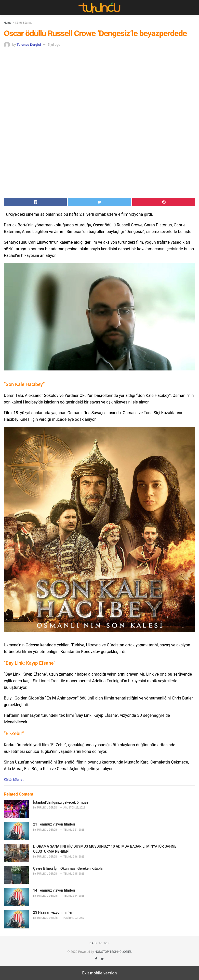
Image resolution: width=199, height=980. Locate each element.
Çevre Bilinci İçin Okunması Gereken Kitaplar (69, 868)
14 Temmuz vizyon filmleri (54, 890)
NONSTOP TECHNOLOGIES (113, 952)
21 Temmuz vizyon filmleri (54, 824)
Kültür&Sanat (23, 23)
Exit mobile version (99, 973)
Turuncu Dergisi (29, 45)
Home (8, 23)
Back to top (100, 943)
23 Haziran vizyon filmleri (53, 912)
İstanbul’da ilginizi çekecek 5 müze (61, 802)
